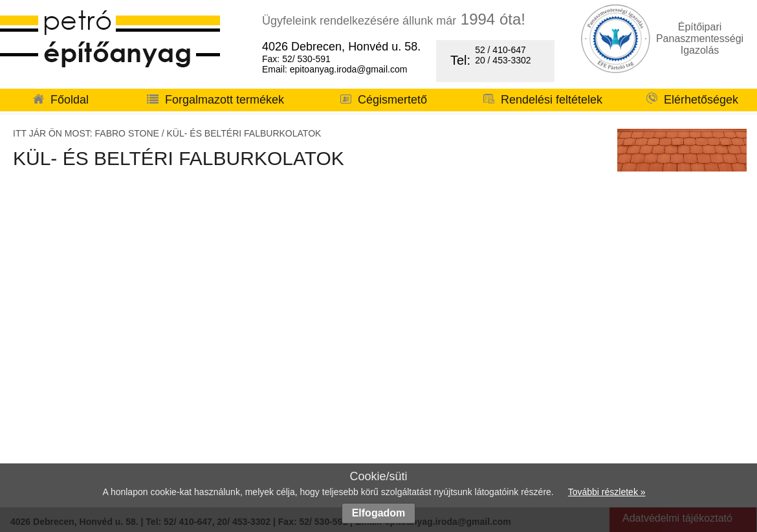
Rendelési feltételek (543, 100)
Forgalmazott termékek (215, 100)
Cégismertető (384, 100)
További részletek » (607, 492)
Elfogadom (379, 513)
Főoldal (61, 100)
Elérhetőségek (692, 99)
